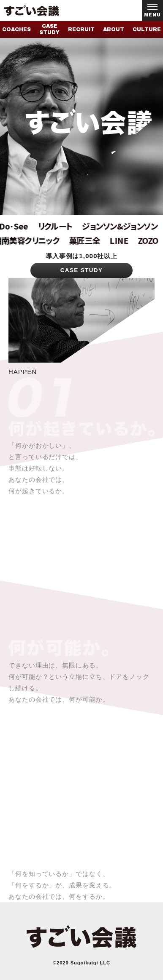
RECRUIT (81, 29)
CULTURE (147, 29)
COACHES (16, 29)
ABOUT (114, 29)
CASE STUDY (49, 29)
